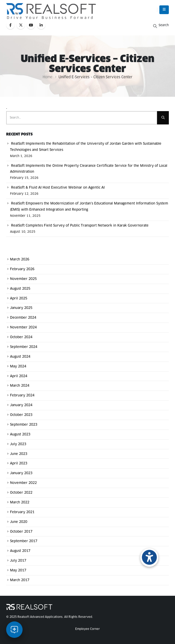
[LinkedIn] (41, 25)
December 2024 (23, 318)
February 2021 (22, 512)
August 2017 (20, 551)
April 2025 (19, 298)
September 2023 (24, 425)
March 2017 (20, 580)
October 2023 (21, 415)
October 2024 (21, 337)
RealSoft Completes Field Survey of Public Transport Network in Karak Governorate (80, 226)
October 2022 (21, 493)
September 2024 (24, 347)
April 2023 (19, 464)
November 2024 (23, 328)
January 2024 (21, 405)
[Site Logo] (51, 11)
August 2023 (20, 435)
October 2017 (21, 531)
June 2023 (19, 454)
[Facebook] (10, 25)
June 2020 (19, 522)
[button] (164, 10)
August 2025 (20, 289)
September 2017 (24, 541)
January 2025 (21, 308)
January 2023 (21, 473)
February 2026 (22, 269)
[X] (21, 25)
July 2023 (18, 444)
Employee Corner (87, 629)
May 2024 (18, 367)
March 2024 (20, 386)
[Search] (163, 118)
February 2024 (22, 396)
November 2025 (23, 279)
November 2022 (23, 483)
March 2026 (20, 260)
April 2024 (19, 376)
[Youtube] (31, 25)
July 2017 (18, 561)
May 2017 (18, 570)
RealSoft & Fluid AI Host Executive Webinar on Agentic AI (58, 188)
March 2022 (20, 502)
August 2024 (20, 357)
